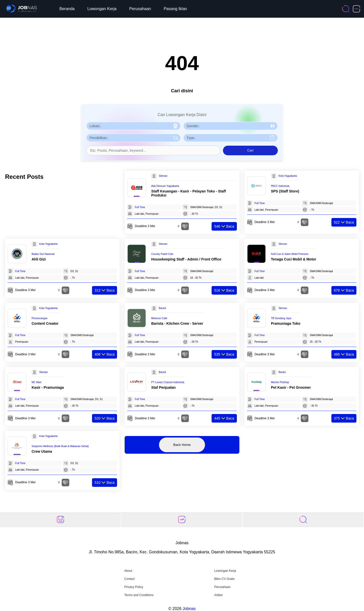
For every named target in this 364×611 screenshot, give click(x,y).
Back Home (182, 445)
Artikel (218, 595)
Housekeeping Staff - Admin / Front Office (186, 259)
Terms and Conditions (139, 595)
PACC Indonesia (280, 186)
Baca (224, 226)
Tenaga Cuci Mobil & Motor (294, 259)
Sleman (163, 176)
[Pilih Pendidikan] (133, 138)
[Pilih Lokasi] (133, 126)
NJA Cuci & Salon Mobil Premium (290, 254)
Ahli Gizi (39, 259)
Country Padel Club (162, 254)
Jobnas (189, 609)
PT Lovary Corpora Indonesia (168, 382)
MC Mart (36, 382)
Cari (250, 150)
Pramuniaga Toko (286, 323)
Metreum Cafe (159, 318)
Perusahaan (140, 9)
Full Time (140, 207)
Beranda (67, 9)
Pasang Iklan (175, 9)
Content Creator (45, 323)
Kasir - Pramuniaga (48, 387)
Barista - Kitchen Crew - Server (177, 323)
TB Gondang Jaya (281, 318)
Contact (129, 579)
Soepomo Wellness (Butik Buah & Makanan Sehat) (60, 446)
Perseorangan (40, 318)
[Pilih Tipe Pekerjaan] (231, 138)
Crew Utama (42, 451)
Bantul (162, 308)
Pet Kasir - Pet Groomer (291, 387)
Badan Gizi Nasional (43, 254)
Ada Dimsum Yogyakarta (165, 186)
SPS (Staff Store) (285, 191)
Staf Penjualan (163, 387)
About (128, 571)
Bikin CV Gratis (224, 579)
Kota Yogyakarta (288, 176)
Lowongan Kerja (102, 9)
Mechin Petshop (280, 382)
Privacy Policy (134, 587)
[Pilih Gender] (231, 126)
